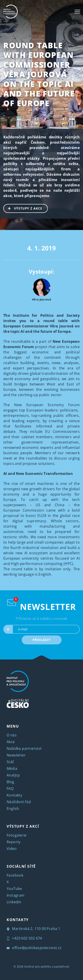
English (13, 809)
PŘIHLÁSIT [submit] (41, 640)
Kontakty (14, 795)
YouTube (14, 889)
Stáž (10, 762)
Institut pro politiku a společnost (47, 966)
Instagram (16, 895)
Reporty (14, 842)
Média (12, 768)
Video (12, 849)
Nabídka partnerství (24, 748)
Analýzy (13, 775)
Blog (11, 782)
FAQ (10, 788)
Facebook (15, 875)
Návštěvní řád (19, 802)
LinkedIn (14, 902)
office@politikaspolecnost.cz (34, 948)
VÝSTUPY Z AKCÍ (23, 826)
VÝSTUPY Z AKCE (23, 208)
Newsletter (16, 755)
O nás (12, 735)
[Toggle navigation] (77, 12)
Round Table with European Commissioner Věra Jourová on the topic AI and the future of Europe (39, 74)
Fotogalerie (16, 835)
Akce (11, 742)
